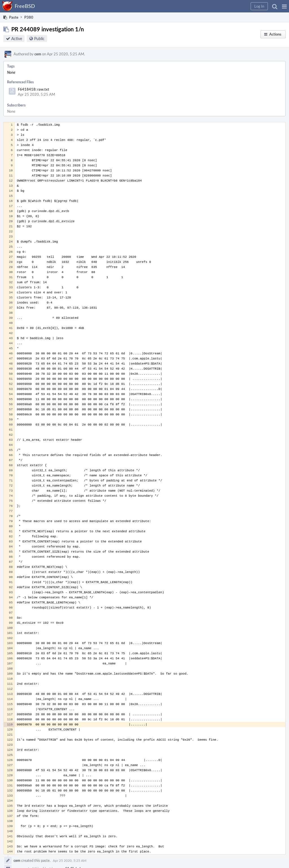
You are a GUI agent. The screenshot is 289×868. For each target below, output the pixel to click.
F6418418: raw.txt (33, 89)
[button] (284, 6)
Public (39, 39)
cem (38, 54)
